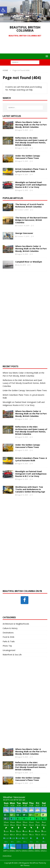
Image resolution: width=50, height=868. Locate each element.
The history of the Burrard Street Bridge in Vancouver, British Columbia (31, 220)
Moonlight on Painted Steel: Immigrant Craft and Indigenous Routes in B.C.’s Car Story (31, 185)
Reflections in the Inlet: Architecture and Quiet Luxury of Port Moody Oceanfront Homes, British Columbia (31, 141)
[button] (3, 10)
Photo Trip (7, 646)
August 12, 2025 (23, 190)
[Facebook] (25, 600)
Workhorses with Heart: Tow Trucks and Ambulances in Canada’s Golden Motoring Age (30, 489)
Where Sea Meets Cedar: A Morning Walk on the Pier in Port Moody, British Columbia (31, 125)
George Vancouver (24, 233)
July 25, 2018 (21, 265)
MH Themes (25, 865)
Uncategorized (9, 650)
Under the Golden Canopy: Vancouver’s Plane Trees (28, 157)
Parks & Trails (9, 641)
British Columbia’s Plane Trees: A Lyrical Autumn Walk (31, 170)
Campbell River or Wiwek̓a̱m (29, 262)
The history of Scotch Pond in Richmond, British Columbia (30, 206)
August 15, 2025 (23, 130)
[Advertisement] (26, 47)
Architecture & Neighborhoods (16, 624)
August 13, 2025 (23, 161)
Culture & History (10, 628)
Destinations (8, 633)
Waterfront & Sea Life (12, 655)
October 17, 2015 (23, 236)
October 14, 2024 (23, 226)
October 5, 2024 (23, 210)
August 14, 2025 (23, 148)
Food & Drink (8, 637)
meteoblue (7, 856)
